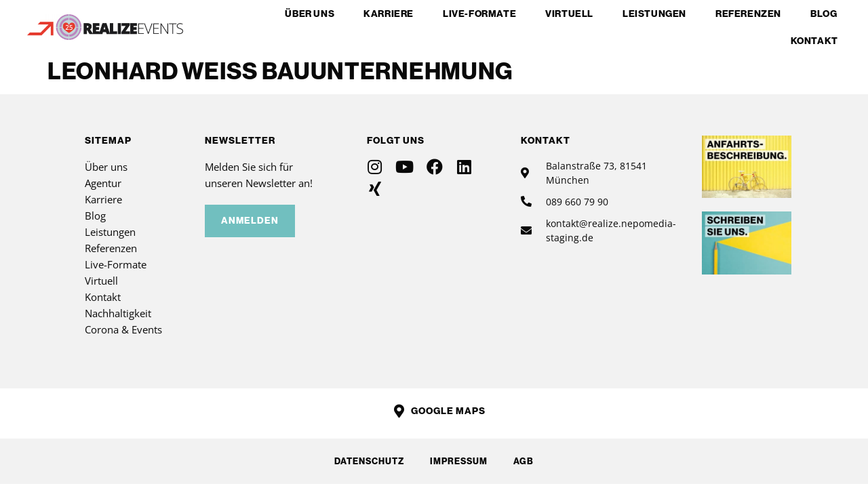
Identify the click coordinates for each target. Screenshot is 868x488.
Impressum (459, 461)
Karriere (389, 14)
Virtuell (569, 14)
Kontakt (814, 41)
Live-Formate (479, 14)
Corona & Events (123, 329)
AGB (525, 461)
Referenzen (748, 14)
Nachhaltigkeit (118, 313)
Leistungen (654, 14)
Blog (824, 14)
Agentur (103, 183)
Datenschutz (368, 461)
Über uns (310, 14)
